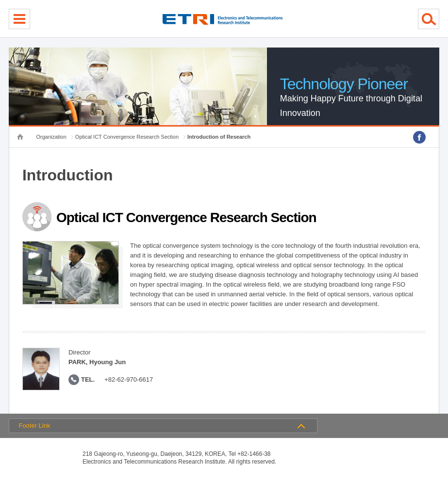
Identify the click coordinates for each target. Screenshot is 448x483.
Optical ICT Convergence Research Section (127, 137)
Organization (51, 137)
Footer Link (34, 426)
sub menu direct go (0, 0)
